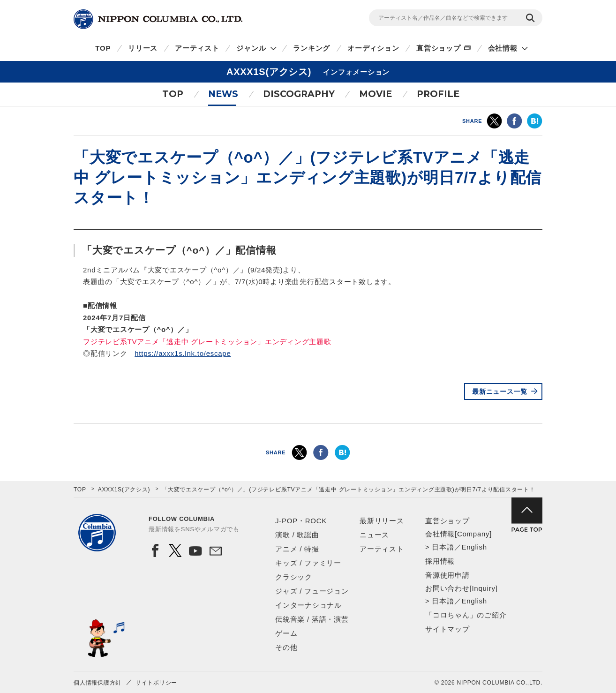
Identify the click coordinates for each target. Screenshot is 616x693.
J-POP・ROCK (301, 521)
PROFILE (438, 94)
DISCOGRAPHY (299, 94)
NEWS (223, 94)
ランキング (312, 48)
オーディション (373, 48)
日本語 (443, 547)
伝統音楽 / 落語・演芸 (312, 619)
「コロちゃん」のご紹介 (466, 615)
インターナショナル (308, 605)
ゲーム (286, 633)
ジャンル (251, 48)
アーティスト (197, 48)
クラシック (294, 577)
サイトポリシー (156, 683)
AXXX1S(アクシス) (124, 490)
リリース (143, 48)
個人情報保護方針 (98, 683)
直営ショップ (439, 48)
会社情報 (503, 48)
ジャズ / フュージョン (312, 591)
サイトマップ (447, 629)
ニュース (374, 535)
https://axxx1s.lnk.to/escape (183, 353)
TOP (103, 48)
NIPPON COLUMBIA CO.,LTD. (158, 19)
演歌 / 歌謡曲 (297, 535)
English (474, 547)
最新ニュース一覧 (500, 392)
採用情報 (440, 561)
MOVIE (376, 94)
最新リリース (382, 521)
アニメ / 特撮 (297, 549)
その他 (286, 647)
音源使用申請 (447, 575)
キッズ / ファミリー (308, 563)
